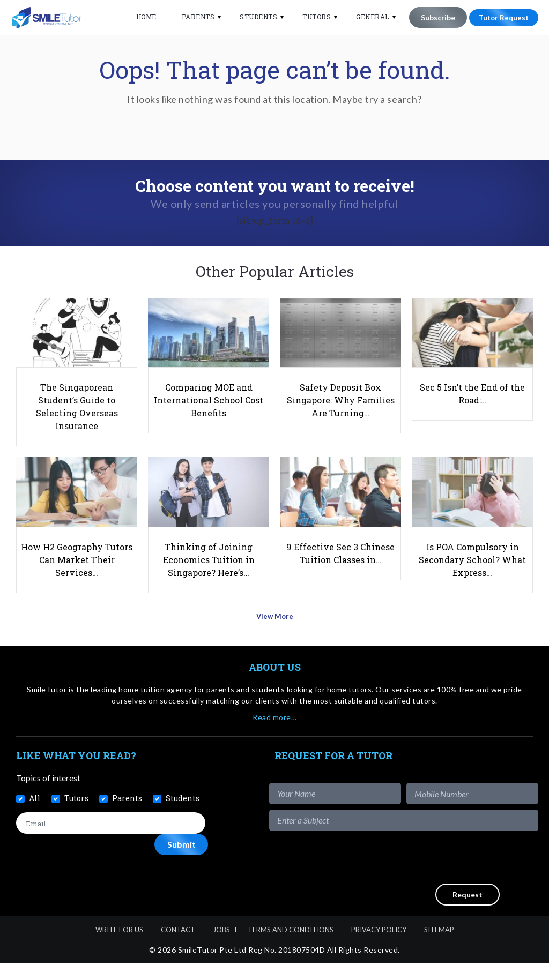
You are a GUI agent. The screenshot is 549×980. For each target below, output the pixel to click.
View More (275, 636)
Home (139, 17)
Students (252, 17)
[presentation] (457, 874)
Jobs (221, 946)
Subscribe (431, 17)
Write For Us (119, 946)
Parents (191, 17)
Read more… (274, 734)
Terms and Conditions (291, 946)
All (35, 815)
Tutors (310, 17)
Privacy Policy (379, 946)
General (366, 17)
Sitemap (439, 946)
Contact (178, 946)
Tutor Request (500, 17)
